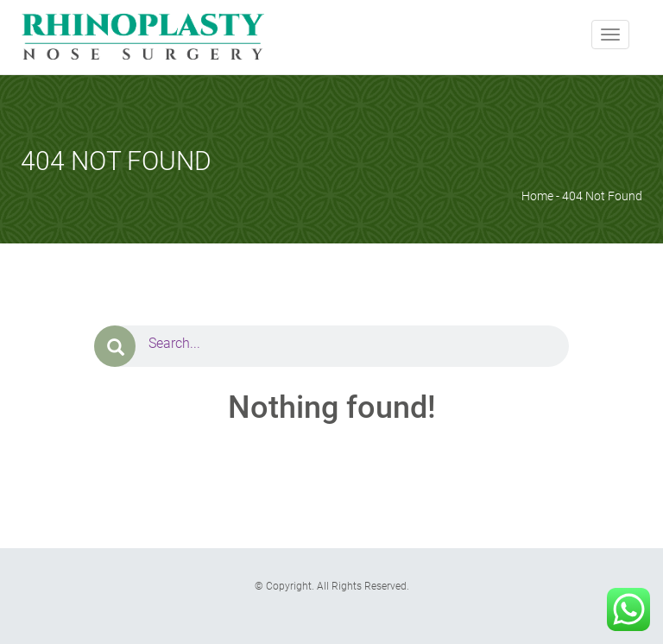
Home (537, 196)
